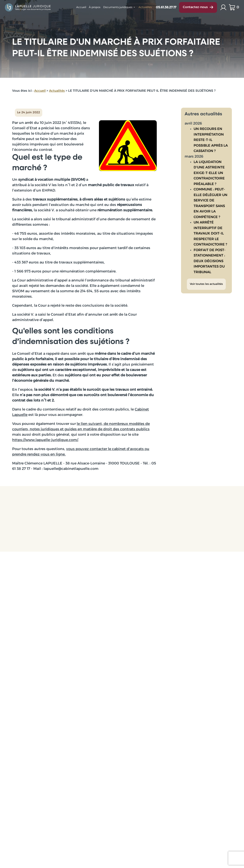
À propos (95, 7)
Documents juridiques (118, 7)
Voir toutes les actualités (206, 281)
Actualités (145, 7)
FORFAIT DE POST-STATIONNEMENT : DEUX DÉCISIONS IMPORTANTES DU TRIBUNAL (210, 258)
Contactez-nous (198, 7)
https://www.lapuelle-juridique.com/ (45, 440)
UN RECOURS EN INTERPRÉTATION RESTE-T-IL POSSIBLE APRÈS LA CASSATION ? (211, 137)
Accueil (81, 7)
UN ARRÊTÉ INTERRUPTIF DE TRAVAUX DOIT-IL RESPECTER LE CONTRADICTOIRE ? (210, 230)
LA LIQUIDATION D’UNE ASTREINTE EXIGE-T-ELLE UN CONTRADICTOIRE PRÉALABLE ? (209, 170)
